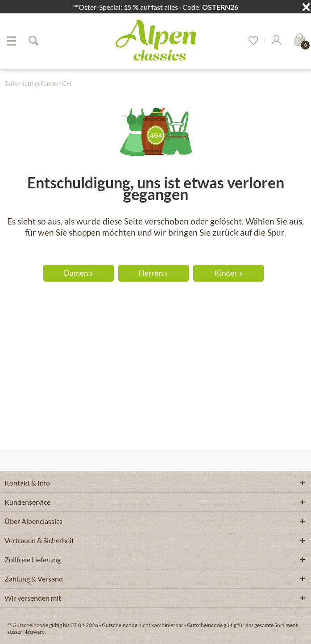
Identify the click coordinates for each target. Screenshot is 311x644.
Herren (153, 273)
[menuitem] (11, 41)
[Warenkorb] (299, 41)
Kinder (228, 273)
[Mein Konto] (276, 41)
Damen (78, 273)
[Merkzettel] (250, 41)
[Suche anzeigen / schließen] (33, 41)
